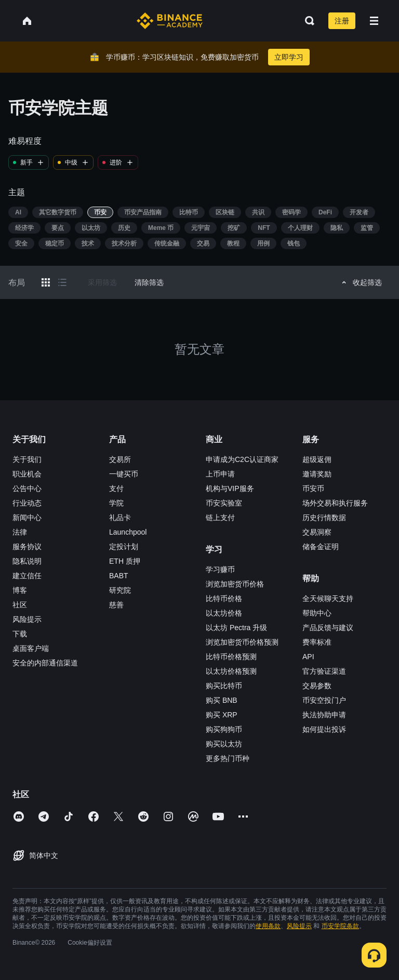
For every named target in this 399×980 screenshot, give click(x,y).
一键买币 (124, 474)
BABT (119, 576)
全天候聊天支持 (328, 598)
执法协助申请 (324, 715)
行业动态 (27, 503)
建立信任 (27, 576)
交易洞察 (317, 532)
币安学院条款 (340, 926)
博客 (20, 590)
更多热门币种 (228, 758)
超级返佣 (317, 459)
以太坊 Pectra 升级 (236, 628)
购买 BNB (222, 700)
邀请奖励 (317, 474)
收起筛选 (360, 282)
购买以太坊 (224, 744)
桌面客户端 (31, 648)
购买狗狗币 (224, 729)
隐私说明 (27, 561)
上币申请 (220, 474)
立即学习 (289, 57)
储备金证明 (321, 547)
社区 (20, 605)
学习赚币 (220, 569)
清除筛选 (149, 282)
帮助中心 (317, 613)
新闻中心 (27, 518)
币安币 (313, 488)
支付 (116, 488)
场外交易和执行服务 (335, 503)
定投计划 (124, 547)
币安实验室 (224, 503)
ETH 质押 (125, 561)
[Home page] (170, 21)
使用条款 (268, 926)
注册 (342, 21)
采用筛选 (102, 282)
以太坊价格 (224, 613)
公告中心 (27, 488)
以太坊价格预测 (231, 671)
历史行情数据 (324, 518)
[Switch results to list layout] (62, 282)
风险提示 (27, 619)
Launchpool (128, 532)
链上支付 (220, 518)
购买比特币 (224, 686)
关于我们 (27, 459)
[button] (374, 21)
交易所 (120, 459)
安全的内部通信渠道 (45, 663)
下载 (20, 634)
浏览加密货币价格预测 (242, 642)
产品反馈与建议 (328, 628)
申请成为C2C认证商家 (242, 459)
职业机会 (27, 474)
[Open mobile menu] (374, 21)
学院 (116, 503)
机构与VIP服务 (230, 488)
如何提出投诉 (324, 729)
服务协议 (27, 547)
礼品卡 (120, 518)
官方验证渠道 (324, 671)
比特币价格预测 (231, 657)
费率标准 (317, 642)
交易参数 (317, 686)
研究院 (120, 590)
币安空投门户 (324, 700)
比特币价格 (224, 598)
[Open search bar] (307, 21)
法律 (20, 532)
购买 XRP (222, 715)
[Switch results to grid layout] (46, 282)
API (308, 657)
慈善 (116, 605)
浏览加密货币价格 (235, 584)
